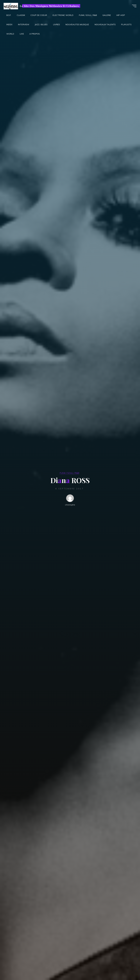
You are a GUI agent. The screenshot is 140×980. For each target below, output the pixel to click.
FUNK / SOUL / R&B (69, 473)
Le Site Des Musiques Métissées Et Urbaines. (50, 6)
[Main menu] (134, 6)
